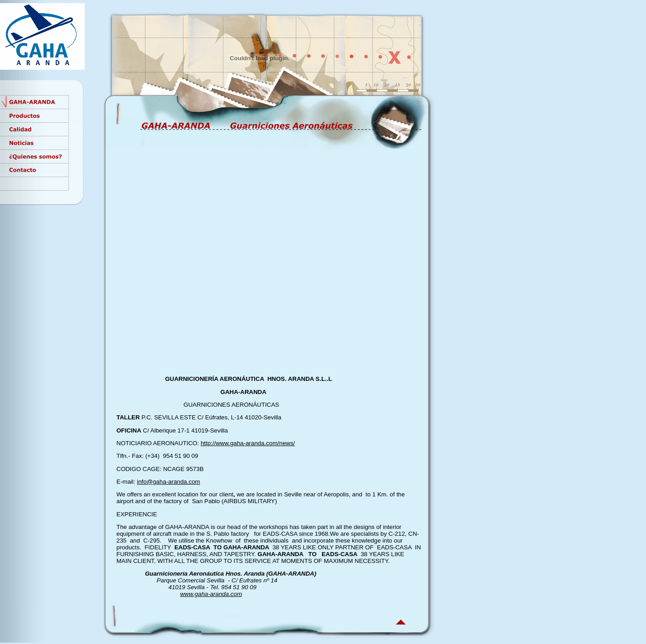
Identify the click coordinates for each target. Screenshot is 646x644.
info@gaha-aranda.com (169, 482)
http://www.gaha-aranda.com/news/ (248, 443)
